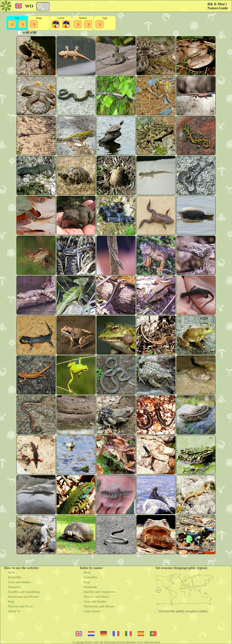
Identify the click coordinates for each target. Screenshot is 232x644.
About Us (14, 611)
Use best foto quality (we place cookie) (183, 611)
